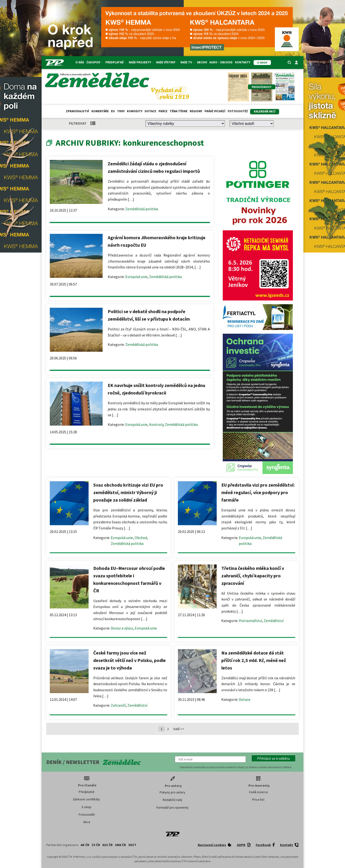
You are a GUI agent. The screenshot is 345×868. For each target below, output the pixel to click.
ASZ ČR (108, 845)
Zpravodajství (77, 111)
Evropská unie (136, 277)
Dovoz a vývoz (122, 628)
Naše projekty (141, 62)
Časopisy (95, 62)
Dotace (150, 111)
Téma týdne (179, 111)
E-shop (87, 807)
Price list (258, 799)
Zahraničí (118, 705)
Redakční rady (172, 800)
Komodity (135, 111)
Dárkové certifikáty (87, 799)
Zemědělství (274, 621)
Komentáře (100, 111)
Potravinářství (250, 621)
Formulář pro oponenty (172, 807)
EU (113, 111)
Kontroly (156, 424)
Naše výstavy (167, 62)
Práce (163, 111)
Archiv (202, 62)
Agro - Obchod (221, 62)
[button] (273, 758)
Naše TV (188, 62)
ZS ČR (96, 845)
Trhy (121, 111)
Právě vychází (215, 111)
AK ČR (85, 845)
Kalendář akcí (265, 111)
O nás (80, 62)
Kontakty (243, 62)
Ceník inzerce (258, 792)
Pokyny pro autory (172, 792)
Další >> (179, 729)
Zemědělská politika (142, 209)
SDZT (132, 845)
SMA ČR (120, 845)
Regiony (196, 111)
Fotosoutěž (238, 111)
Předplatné (116, 62)
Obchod (141, 538)
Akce (87, 822)
